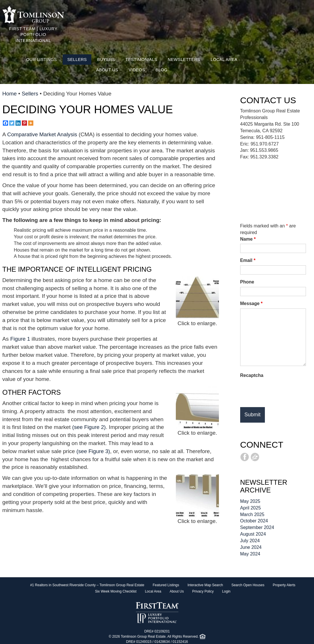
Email (248, 260)
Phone (247, 282)
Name (248, 239)
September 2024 (257, 527)
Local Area (224, 60)
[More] (31, 123)
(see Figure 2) (89, 427)
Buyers (106, 60)
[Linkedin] (18, 123)
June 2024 (251, 547)
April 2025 (251, 508)
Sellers (77, 60)
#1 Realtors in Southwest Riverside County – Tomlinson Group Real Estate (87, 585)
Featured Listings (166, 585)
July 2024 (250, 541)
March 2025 (252, 514)
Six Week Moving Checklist (116, 591)
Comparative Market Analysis (43, 134)
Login (226, 591)
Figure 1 (20, 339)
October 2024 (254, 521)
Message (251, 303)
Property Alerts (284, 585)
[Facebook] (5, 123)
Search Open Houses (248, 585)
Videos (137, 70)
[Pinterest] (24, 123)
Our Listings (42, 60)
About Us (107, 70)
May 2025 (250, 501)
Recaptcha (252, 375)
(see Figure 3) (94, 451)
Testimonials (141, 60)
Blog (161, 70)
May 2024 (250, 554)
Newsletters (184, 60)
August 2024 (253, 534)
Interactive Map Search (205, 585)
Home (10, 94)
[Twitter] (12, 123)
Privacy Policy (203, 591)
